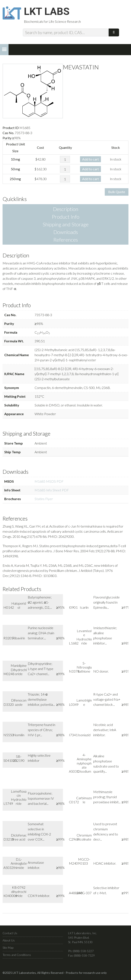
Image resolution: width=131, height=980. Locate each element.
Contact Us (10, 933)
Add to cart (90, 160)
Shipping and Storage (66, 225)
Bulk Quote (117, 192)
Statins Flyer (44, 499)
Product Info (66, 217)
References (66, 240)
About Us (9, 941)
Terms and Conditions (17, 955)
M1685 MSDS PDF (49, 482)
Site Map (8, 948)
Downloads (66, 233)
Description (66, 210)
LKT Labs (48, 12)
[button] (4, 50)
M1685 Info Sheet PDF (52, 490)
